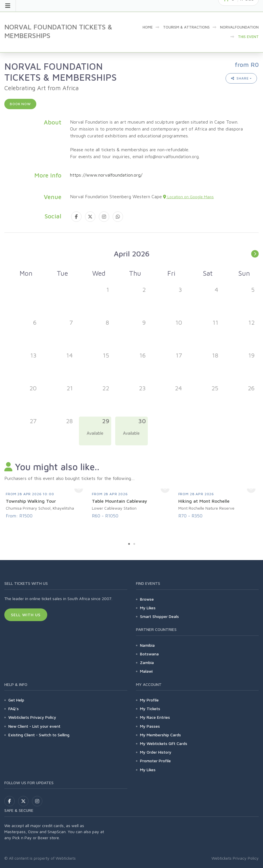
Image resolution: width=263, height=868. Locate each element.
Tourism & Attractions (186, 27)
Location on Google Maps (188, 197)
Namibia (147, 645)
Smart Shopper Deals (159, 616)
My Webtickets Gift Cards (164, 743)
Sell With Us (26, 615)
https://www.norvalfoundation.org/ (106, 175)
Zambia (147, 662)
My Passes (150, 726)
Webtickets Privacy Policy (32, 717)
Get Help (16, 700)
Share (240, 78)
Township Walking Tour (31, 501)
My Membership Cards (160, 735)
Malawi (146, 671)
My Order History (156, 752)
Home (148, 27)
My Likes (148, 608)
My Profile (149, 700)
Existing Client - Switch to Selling (39, 735)
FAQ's (14, 709)
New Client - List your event (34, 726)
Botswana (149, 654)
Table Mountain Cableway (120, 501)
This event (248, 37)
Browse (147, 599)
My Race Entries (155, 717)
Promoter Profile (155, 761)
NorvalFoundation (239, 27)
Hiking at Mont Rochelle (204, 501)
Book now (20, 104)
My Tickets (150, 709)
